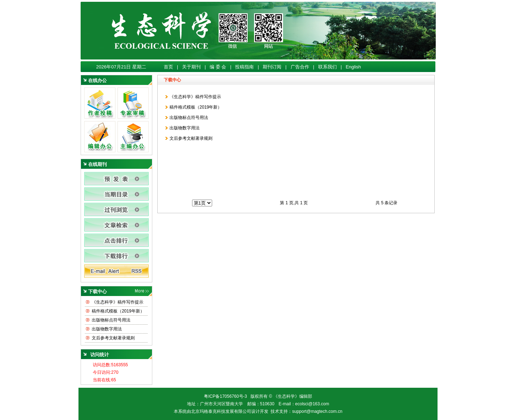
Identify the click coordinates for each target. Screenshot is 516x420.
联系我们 (328, 67)
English (353, 67)
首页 (168, 67)
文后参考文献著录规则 (113, 338)
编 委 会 (218, 67)
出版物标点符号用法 (111, 320)
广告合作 (300, 67)
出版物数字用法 (107, 329)
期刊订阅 (272, 67)
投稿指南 (244, 67)
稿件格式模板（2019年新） (118, 311)
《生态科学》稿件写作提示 (118, 302)
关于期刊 (191, 67)
